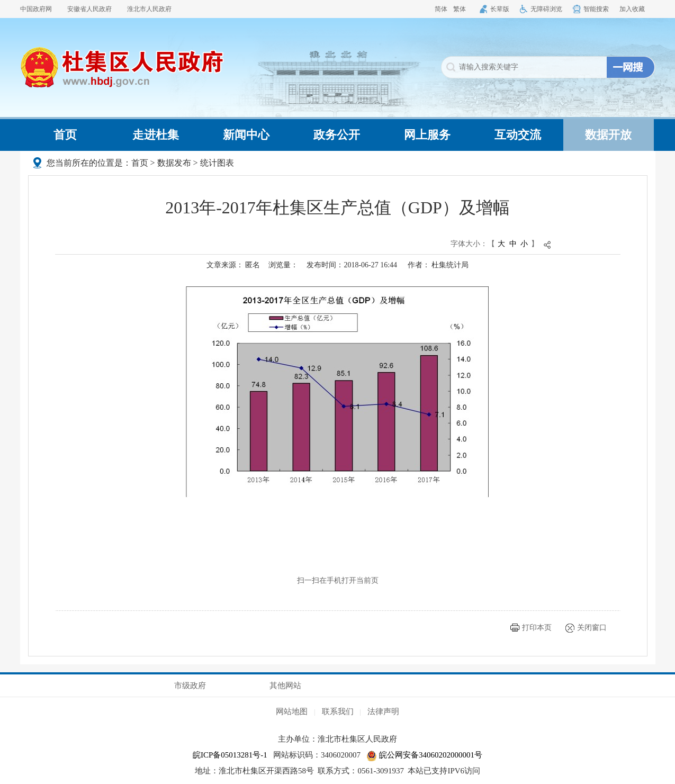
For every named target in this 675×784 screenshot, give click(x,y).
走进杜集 (156, 135)
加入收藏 (632, 9)
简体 (441, 9)
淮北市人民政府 (149, 9)
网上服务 (427, 135)
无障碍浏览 (546, 9)
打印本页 (537, 628)
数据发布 (174, 163)
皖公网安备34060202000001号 (424, 755)
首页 (65, 135)
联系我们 (338, 711)
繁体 (460, 9)
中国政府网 (36, 9)
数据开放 (608, 135)
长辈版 (500, 9)
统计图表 (217, 163)
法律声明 (383, 711)
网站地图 (292, 711)
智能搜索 (596, 9)
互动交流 (518, 135)
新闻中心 (246, 135)
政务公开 (337, 135)
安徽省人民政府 (89, 9)
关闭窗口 (592, 628)
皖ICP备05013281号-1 (230, 755)
